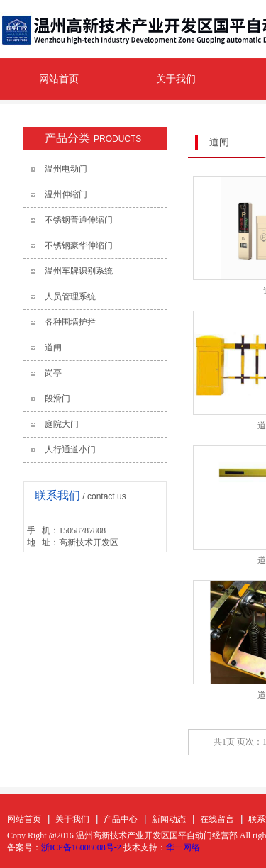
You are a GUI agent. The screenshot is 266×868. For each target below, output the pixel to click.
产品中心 (121, 819)
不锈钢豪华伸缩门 (79, 245)
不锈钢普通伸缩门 (79, 220)
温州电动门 (66, 169)
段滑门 (57, 399)
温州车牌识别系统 (79, 271)
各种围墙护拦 (70, 322)
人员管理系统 (70, 296)
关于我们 (176, 79)
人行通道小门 (70, 450)
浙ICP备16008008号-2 (81, 847)
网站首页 (59, 79)
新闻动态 (169, 819)
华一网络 (183, 847)
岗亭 (53, 373)
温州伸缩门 (66, 194)
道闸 (53, 347)
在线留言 (217, 819)
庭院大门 (62, 424)
